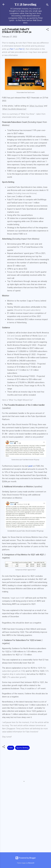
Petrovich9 (31, 863)
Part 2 (22, 49)
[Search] (47, 5)
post (31, 466)
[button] (47, 30)
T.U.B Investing (25, 4)
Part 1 (12, 49)
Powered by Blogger (26, 858)
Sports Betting (22, 748)
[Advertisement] (25, 830)
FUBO (11, 748)
